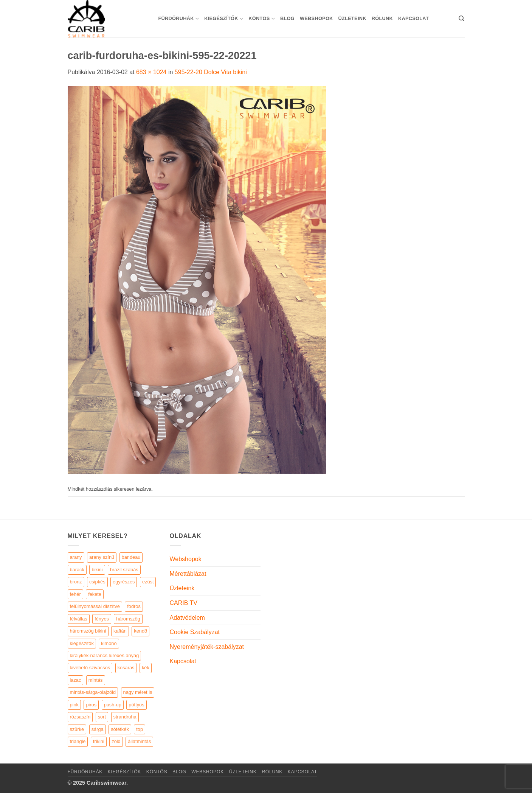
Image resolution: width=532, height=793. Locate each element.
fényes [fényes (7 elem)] (102, 619)
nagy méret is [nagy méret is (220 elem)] (138, 692)
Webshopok (316, 18)
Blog (287, 18)
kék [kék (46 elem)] (146, 668)
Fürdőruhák (179, 19)
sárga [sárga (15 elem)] (98, 729)
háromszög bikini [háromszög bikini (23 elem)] (88, 631)
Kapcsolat (413, 18)
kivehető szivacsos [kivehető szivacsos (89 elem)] (90, 668)
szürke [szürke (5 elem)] (77, 729)
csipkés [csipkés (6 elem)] (97, 582)
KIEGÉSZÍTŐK (224, 19)
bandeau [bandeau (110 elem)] (131, 557)
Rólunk (382, 18)
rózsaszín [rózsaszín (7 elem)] (80, 717)
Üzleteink (352, 18)
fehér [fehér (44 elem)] (75, 594)
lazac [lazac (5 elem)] (76, 680)
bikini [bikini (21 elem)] (97, 570)
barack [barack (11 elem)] (77, 570)
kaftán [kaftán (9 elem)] (120, 631)
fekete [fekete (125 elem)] (95, 594)
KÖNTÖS (262, 19)
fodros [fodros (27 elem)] (134, 606)
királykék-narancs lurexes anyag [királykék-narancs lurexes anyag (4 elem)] (105, 655)
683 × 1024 (151, 72)
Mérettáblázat (188, 574)
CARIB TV (184, 603)
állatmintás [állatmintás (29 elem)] (139, 741)
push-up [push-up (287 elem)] (113, 705)
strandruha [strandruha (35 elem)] (125, 717)
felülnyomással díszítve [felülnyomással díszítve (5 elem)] (95, 606)
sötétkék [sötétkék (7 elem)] (120, 729)
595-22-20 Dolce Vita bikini (211, 72)
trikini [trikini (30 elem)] (99, 741)
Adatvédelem (187, 618)
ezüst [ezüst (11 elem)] (148, 582)
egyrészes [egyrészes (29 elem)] (124, 582)
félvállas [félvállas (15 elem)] (79, 619)
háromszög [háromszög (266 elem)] (128, 619)
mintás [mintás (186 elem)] (96, 680)
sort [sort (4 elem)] (102, 717)
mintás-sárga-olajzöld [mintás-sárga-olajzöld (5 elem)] (93, 692)
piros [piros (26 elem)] (91, 705)
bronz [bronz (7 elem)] (76, 582)
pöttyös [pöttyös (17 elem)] (136, 705)
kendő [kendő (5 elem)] (140, 631)
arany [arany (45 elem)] (76, 557)
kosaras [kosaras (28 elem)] (126, 668)
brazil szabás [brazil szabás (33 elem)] (124, 570)
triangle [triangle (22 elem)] (78, 741)
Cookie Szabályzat (195, 632)
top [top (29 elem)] (140, 729)
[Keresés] (461, 19)
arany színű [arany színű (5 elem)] (102, 557)
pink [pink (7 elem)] (74, 705)
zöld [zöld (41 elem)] (116, 741)
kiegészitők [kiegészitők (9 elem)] (82, 643)
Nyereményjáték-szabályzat (207, 647)
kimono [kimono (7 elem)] (109, 643)
